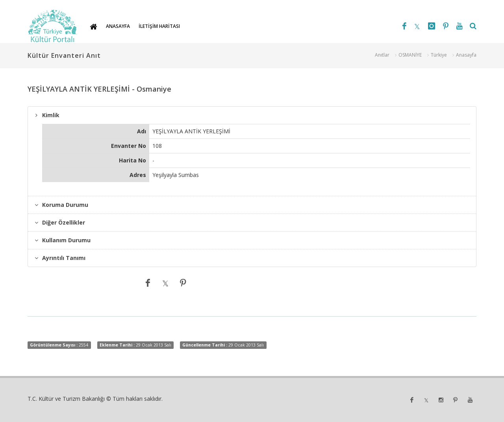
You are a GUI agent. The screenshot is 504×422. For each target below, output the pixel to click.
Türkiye (439, 55)
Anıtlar (382, 55)
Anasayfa (466, 55)
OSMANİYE (410, 55)
